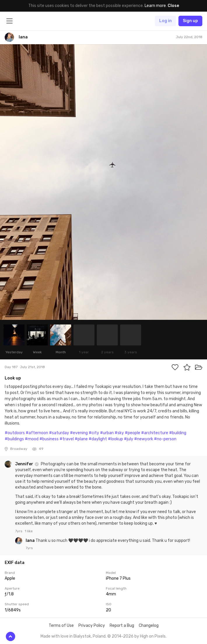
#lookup (115, 439)
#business (49, 439)
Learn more (155, 6)
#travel (67, 439)
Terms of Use (61, 626)
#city (94, 433)
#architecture (155, 433)
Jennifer (25, 464)
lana (31, 541)
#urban (107, 433)
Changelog (149, 626)
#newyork (144, 439)
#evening (79, 433)
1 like (29, 531)
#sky (119, 433)
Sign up (190, 21)
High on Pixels (153, 636)
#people (133, 433)
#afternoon (37, 433)
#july (129, 439)
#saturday (59, 433)
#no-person (165, 439)
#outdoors (15, 433)
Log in (165, 21)
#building (178, 433)
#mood (32, 439)
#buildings (14, 439)
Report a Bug (122, 626)
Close (173, 6)
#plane (81, 439)
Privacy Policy (92, 626)
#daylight (98, 439)
